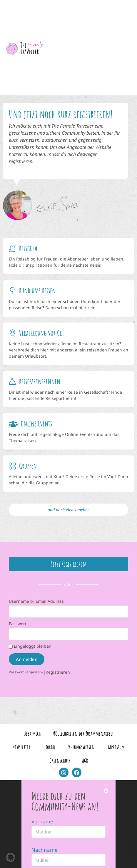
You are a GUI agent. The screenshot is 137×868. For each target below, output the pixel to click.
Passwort (18, 624)
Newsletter (21, 747)
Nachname (45, 850)
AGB (85, 761)
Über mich (32, 733)
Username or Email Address (36, 601)
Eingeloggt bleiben (30, 646)
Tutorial (49, 747)
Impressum (116, 747)
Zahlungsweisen (81, 747)
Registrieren (58, 672)
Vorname (42, 821)
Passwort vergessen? (26, 672)
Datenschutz (60, 761)
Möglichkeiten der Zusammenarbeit (83, 733)
